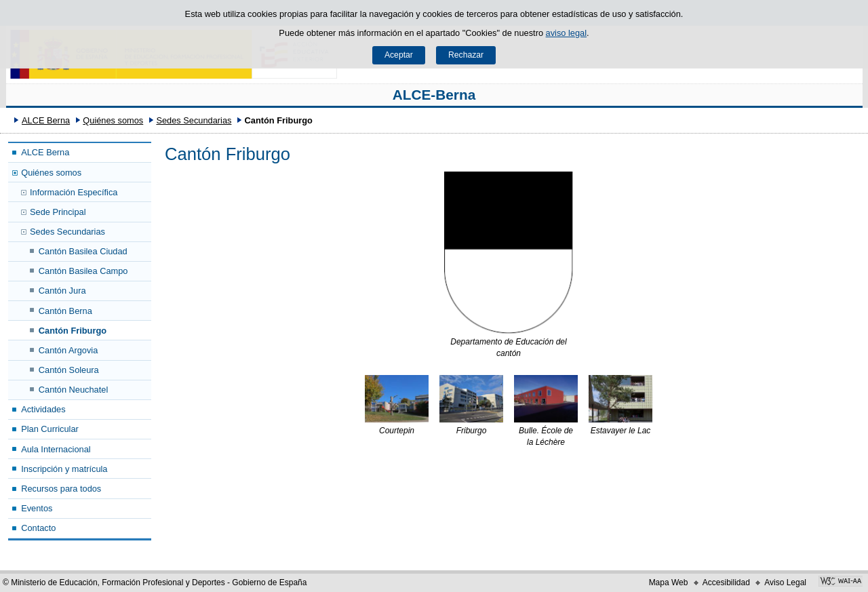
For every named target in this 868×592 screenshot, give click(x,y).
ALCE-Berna (434, 95)
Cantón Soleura (69, 370)
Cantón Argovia (68, 350)
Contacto (38, 528)
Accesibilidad (726, 583)
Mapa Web (669, 583)
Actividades (43, 409)
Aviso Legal (785, 583)
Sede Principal (58, 212)
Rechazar (466, 55)
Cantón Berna (65, 311)
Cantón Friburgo (73, 331)
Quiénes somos (113, 120)
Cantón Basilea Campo (83, 271)
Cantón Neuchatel (73, 390)
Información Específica (74, 192)
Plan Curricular (50, 429)
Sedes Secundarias (194, 120)
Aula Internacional (56, 449)
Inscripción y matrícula (64, 469)
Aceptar (399, 55)
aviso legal (566, 33)
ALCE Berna (46, 120)
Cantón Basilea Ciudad (83, 251)
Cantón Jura (62, 291)
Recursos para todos (61, 489)
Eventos (37, 508)
